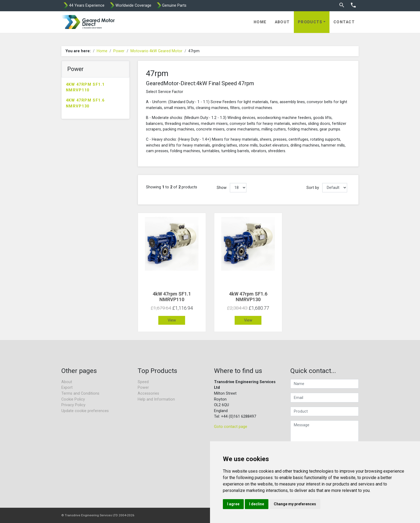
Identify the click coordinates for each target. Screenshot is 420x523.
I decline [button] (257, 504)
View (172, 320)
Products (310, 22)
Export (67, 388)
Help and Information (156, 399)
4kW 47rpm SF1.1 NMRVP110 (85, 87)
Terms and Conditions (80, 393)
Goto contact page (231, 427)
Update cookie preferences (85, 411)
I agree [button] (233, 504)
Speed (143, 382)
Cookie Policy (73, 399)
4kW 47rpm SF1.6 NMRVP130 (85, 103)
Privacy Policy (73, 405)
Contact (344, 22)
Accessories (148, 393)
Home (260, 22)
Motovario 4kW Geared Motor (156, 51)
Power (119, 51)
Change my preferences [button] (295, 504)
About (282, 22)
